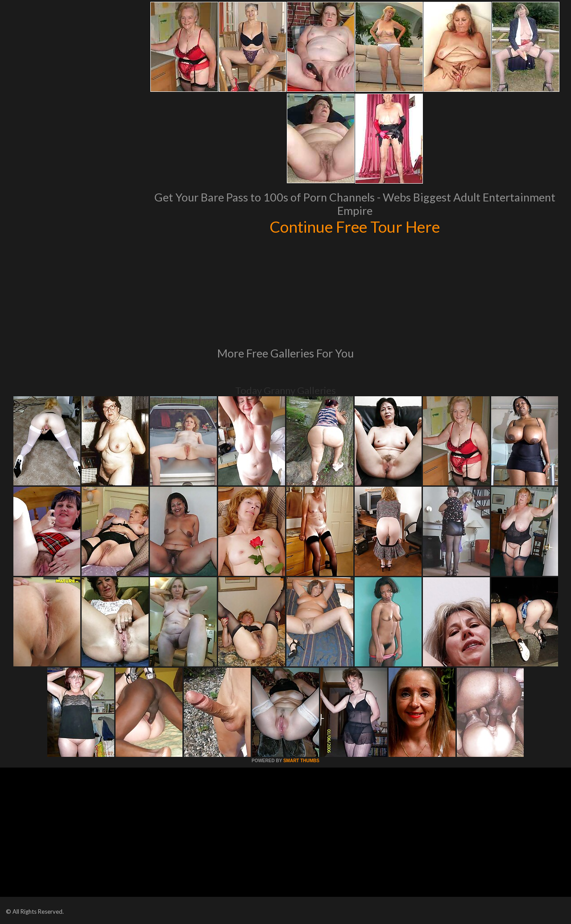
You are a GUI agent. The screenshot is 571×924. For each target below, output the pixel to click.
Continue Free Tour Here (355, 226)
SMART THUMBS (301, 761)
